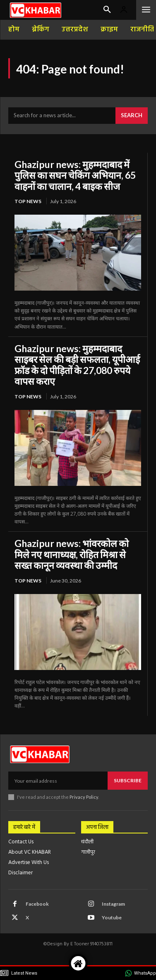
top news (28, 201)
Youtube (112, 917)
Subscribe (128, 780)
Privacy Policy (84, 797)
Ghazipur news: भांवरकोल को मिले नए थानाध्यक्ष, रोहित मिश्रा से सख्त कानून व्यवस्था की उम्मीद (72, 554)
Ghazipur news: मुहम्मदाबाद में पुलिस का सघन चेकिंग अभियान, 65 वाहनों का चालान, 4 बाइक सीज (75, 175)
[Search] (132, 116)
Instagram (113, 904)
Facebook (37, 904)
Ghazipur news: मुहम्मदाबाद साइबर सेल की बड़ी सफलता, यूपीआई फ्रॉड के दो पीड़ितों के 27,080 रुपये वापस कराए (77, 365)
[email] (58, 781)
